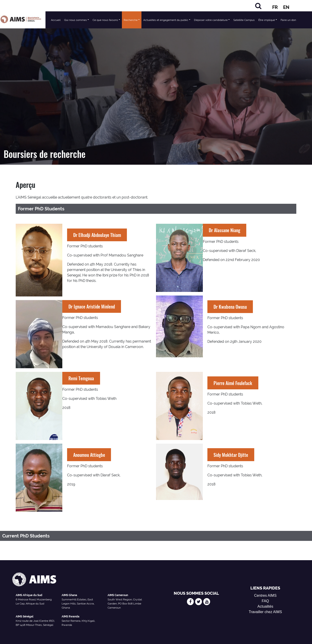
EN (286, 7)
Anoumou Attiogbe (89, 455)
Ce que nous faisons (105, 20)
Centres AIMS (265, 596)
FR (275, 7)
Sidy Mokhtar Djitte (231, 455)
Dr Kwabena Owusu (230, 307)
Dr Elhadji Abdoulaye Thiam (97, 235)
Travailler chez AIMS (265, 612)
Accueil (56, 20)
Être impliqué (267, 20)
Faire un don (288, 20)
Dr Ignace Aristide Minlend (92, 306)
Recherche (131, 20)
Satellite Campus (244, 20)
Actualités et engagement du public (166, 20)
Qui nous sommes (75, 20)
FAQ (265, 601)
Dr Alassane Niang (224, 230)
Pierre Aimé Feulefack (233, 383)
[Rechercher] (258, 6)
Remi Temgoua (81, 378)
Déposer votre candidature (211, 20)
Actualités (265, 606)
